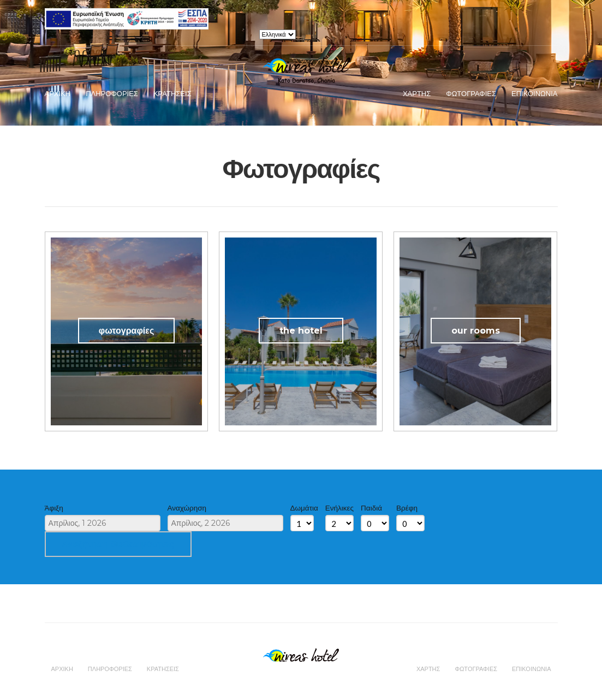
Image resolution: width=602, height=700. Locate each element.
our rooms (476, 331)
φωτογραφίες (126, 331)
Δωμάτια (304, 508)
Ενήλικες (339, 508)
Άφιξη (54, 508)
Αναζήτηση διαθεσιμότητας (118, 544)
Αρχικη (58, 93)
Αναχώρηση (187, 508)
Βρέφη (407, 508)
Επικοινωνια (534, 93)
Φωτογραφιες (471, 93)
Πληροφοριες (112, 93)
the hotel (301, 331)
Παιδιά (371, 508)
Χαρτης (417, 93)
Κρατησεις (172, 93)
